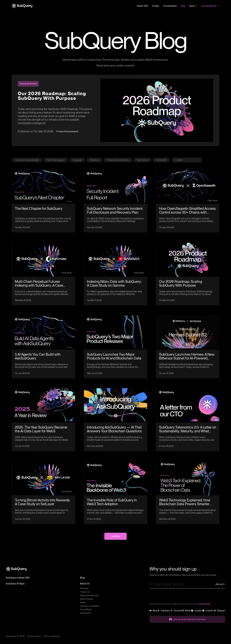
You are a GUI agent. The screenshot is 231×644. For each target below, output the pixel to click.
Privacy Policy (34, 636)
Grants (83, 602)
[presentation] (172, 596)
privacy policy (204, 604)
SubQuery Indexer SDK (18, 578)
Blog (82, 578)
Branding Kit (85, 613)
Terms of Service (52, 636)
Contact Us (85, 592)
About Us (85, 584)
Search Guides (87, 599)
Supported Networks (89, 595)
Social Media (86, 610)
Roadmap (84, 588)
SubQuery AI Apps (15, 584)
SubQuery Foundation (90, 606)
